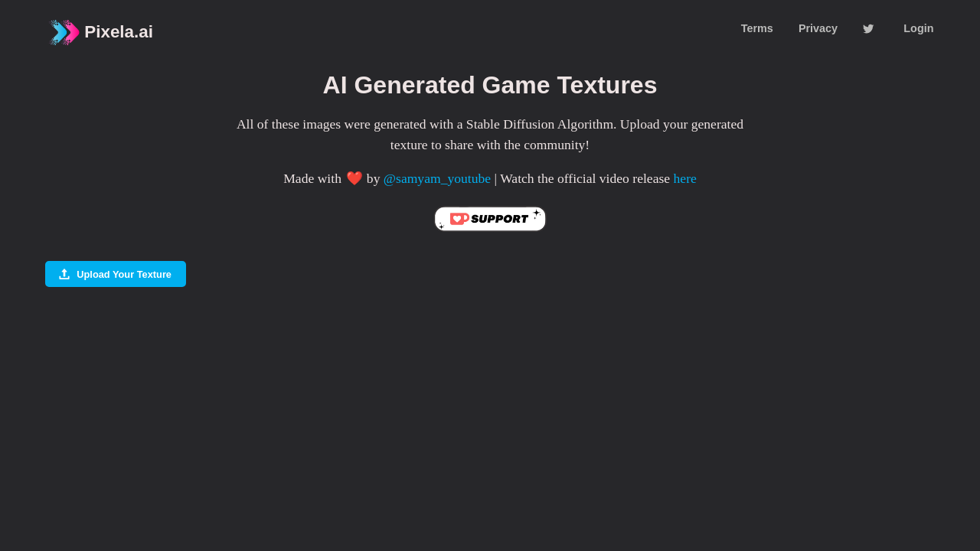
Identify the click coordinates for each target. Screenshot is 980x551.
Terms (757, 28)
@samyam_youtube (437, 178)
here (685, 178)
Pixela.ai (100, 33)
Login (918, 28)
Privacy (818, 28)
